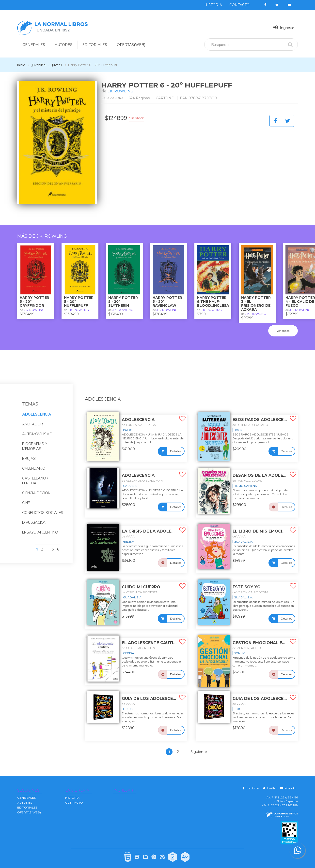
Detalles (176, 445)
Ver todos (283, 325)
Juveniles (39, 65)
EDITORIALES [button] (95, 45)
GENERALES (26, 791)
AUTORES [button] (64, 45)
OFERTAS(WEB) (131, 45)
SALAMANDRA (115, 98)
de (139, 419)
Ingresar (284, 27)
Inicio (21, 65)
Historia (213, 5)
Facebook (251, 782)
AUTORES (25, 796)
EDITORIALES (27, 801)
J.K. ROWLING (121, 91)
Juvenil (57, 65)
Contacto (239, 5)
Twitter (270, 782)
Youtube (288, 782)
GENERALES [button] (34, 45)
